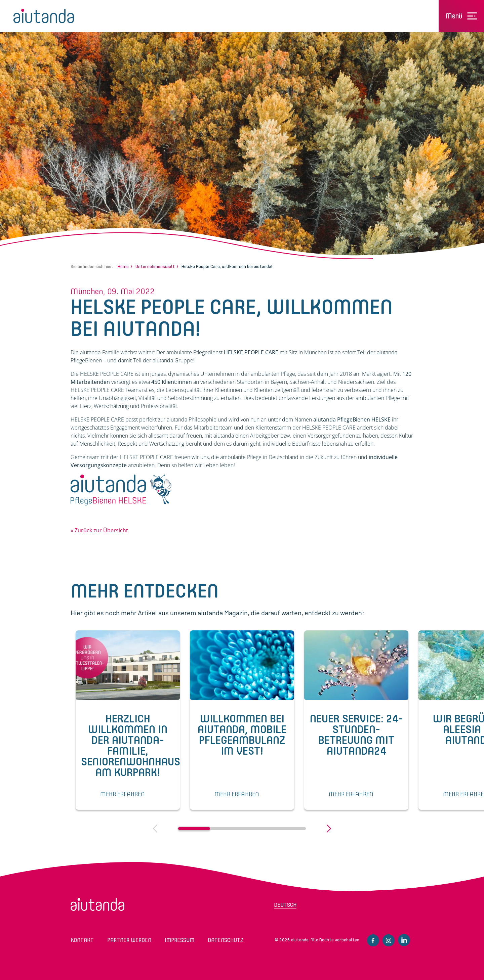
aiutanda (44, 16)
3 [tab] (258, 829)
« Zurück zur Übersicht (99, 530)
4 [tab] (290, 829)
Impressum (179, 940)
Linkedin (404, 940)
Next (329, 829)
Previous (155, 829)
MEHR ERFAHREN (123, 794)
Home (123, 266)
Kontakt (82, 940)
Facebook (373, 940)
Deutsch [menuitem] (285, 905)
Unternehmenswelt (155, 266)
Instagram (389, 940)
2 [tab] (226, 829)
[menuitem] (301, 907)
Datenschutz (225, 940)
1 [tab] (194, 829)
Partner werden (129, 940)
